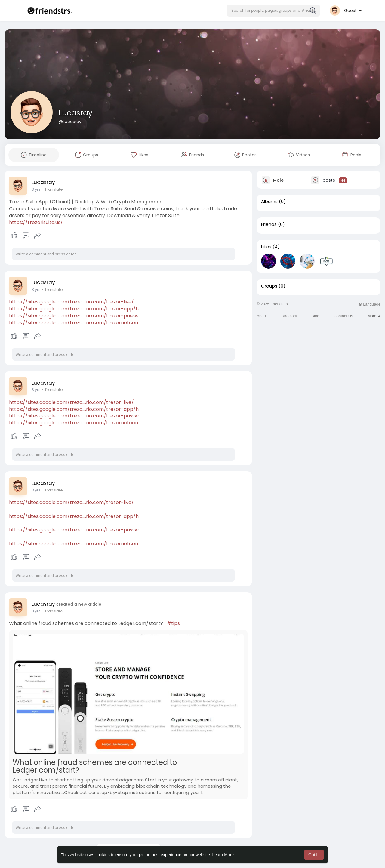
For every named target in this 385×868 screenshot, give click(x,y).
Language (369, 304)
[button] (273, 11)
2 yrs (36, 189)
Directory (289, 316)
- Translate (52, 189)
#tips (173, 623)
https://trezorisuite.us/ (36, 222)
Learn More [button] (223, 855)
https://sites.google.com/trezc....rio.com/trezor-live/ (71, 302)
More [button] (374, 316)
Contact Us (343, 316)
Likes (266, 247)
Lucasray (75, 113)
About (262, 316)
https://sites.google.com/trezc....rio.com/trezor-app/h (74, 309)
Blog (315, 316)
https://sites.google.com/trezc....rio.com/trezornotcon (74, 323)
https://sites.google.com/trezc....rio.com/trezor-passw (74, 316)
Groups (269, 286)
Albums (269, 202)
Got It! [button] (314, 855)
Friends (269, 224)
